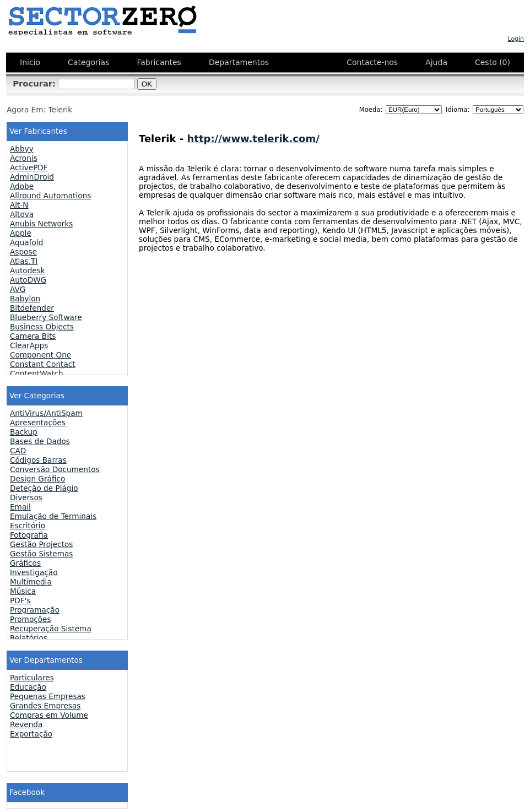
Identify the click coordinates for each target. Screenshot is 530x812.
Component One (40, 355)
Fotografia (29, 535)
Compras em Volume (49, 715)
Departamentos (239, 62)
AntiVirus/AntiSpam (46, 413)
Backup (24, 432)
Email (20, 507)
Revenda (26, 724)
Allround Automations (50, 196)
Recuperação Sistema (51, 629)
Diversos (26, 497)
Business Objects (42, 327)
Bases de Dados (40, 441)
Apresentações (38, 423)
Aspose (23, 252)
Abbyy (22, 149)
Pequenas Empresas (48, 696)
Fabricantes (159, 62)
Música (23, 591)
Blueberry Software (46, 317)
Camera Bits (33, 336)
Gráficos (25, 563)
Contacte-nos (372, 62)
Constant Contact (43, 364)
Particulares (32, 678)
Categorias (88, 62)
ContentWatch (37, 373)
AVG (18, 289)
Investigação (34, 572)
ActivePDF (29, 167)
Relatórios (29, 638)
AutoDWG (28, 280)
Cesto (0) (493, 62)
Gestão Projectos (41, 544)
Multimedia (31, 582)
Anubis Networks (41, 224)
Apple (21, 233)
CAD (18, 451)
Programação (35, 610)
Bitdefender (32, 308)
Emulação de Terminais (53, 516)
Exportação (31, 734)
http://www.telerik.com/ (253, 139)
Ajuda (436, 62)
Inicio (30, 62)
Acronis (24, 158)
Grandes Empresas (45, 706)
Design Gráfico (37, 479)
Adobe (22, 186)
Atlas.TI (24, 261)
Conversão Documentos (55, 469)
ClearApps (29, 345)
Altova (22, 214)
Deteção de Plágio (44, 488)
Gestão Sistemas (41, 554)
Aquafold (26, 242)
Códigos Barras (38, 460)
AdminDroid (32, 177)
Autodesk (28, 270)
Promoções (31, 619)
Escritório (28, 526)
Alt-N (19, 205)
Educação (28, 687)
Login (516, 39)
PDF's (20, 600)
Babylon (25, 299)
